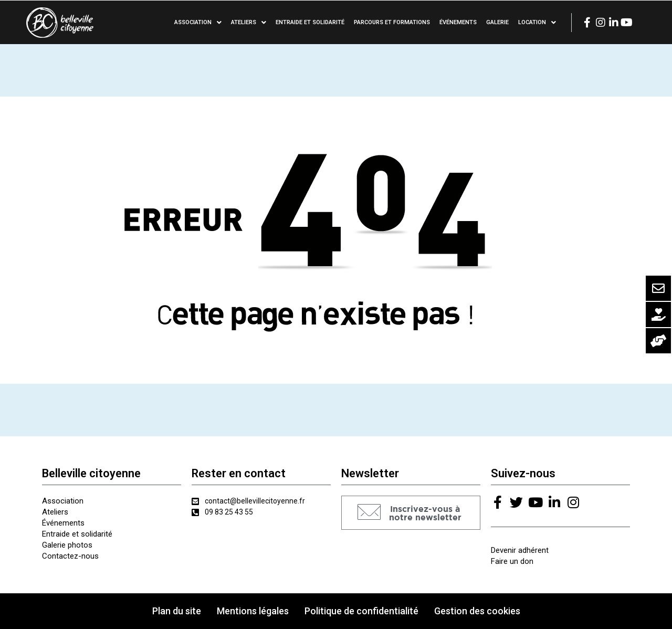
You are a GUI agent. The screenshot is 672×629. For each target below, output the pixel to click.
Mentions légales (253, 611)
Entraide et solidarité (310, 22)
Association (198, 23)
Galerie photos (67, 545)
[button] (411, 513)
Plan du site (177, 611)
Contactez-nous (70, 556)
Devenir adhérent (520, 550)
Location (537, 23)
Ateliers (249, 23)
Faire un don (512, 561)
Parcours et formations (392, 22)
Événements (458, 22)
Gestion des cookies (477, 611)
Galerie (497, 22)
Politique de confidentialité (361, 611)
